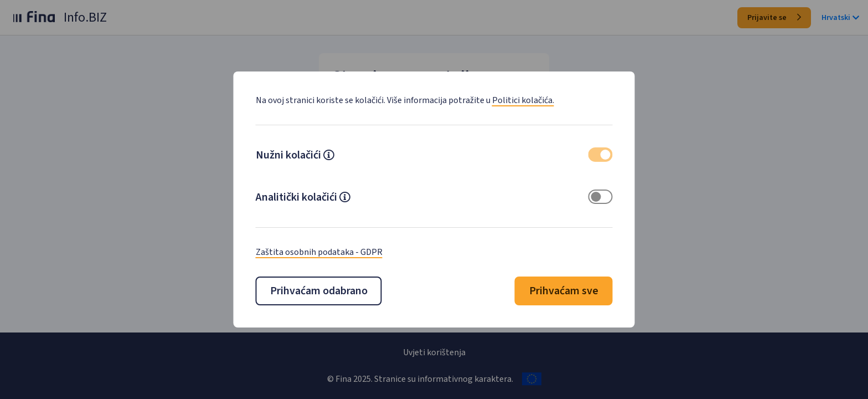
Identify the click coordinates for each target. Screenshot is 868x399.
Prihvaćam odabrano (319, 291)
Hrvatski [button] (840, 18)
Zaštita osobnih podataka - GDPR (319, 252)
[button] (329, 156)
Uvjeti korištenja (434, 352)
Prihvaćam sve (564, 291)
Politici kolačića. (523, 100)
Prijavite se (774, 18)
